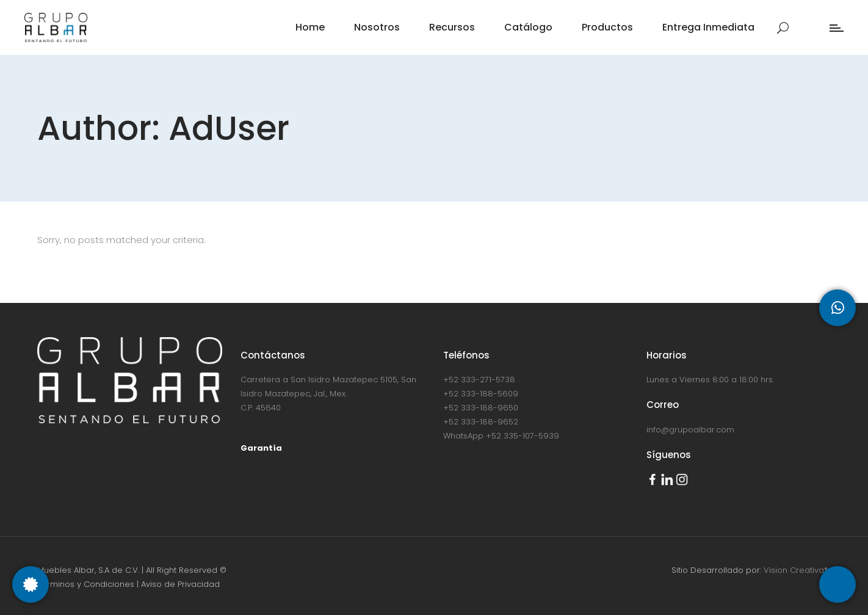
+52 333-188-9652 (481, 422)
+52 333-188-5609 (481, 394)
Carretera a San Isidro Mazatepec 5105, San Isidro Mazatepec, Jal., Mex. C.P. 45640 (328, 394)
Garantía (261, 448)
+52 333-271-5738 (479, 380)
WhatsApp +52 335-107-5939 (501, 436)
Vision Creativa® (797, 570)
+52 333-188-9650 (481, 408)
